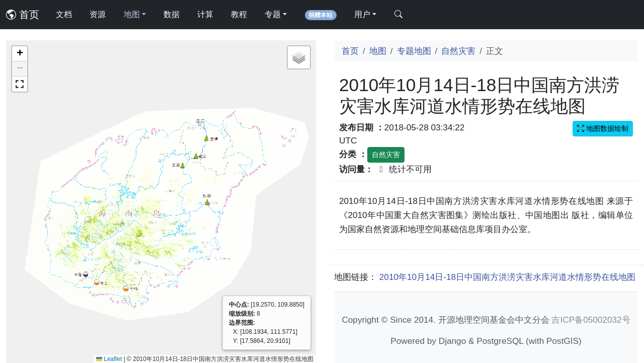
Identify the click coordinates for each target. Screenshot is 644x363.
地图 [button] (132, 14)
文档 (64, 14)
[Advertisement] (486, 265)
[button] (20, 54)
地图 (378, 51)
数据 (172, 14)
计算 (205, 14)
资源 (98, 14)
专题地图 (414, 51)
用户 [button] (362, 14)
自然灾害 (458, 51)
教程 (239, 14)
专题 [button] (273, 14)
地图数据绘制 (603, 128)
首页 (23, 15)
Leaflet (109, 359)
